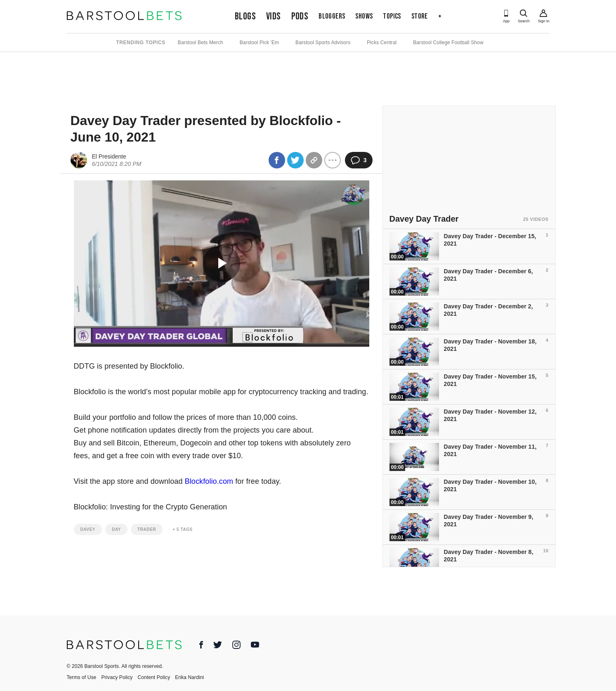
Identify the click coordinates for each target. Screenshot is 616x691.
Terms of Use (82, 677)
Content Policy (154, 677)
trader (147, 529)
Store (420, 16)
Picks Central (382, 43)
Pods (300, 16)
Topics (392, 16)
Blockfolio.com (209, 481)
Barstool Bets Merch (201, 43)
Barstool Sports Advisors (323, 43)
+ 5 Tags (183, 529)
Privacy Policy (117, 677)
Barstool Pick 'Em (259, 43)
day (116, 529)
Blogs (245, 16)
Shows (364, 16)
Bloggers (332, 16)
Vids (274, 16)
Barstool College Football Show (448, 43)
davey (88, 529)
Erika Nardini (189, 677)
